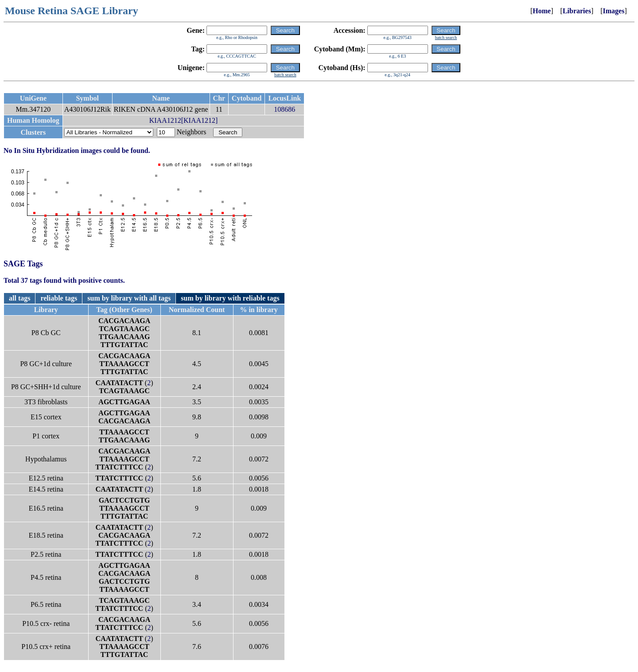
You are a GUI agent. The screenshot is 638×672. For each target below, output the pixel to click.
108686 (284, 109)
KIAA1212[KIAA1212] (184, 120)
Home (542, 11)
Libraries (577, 11)
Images (614, 11)
